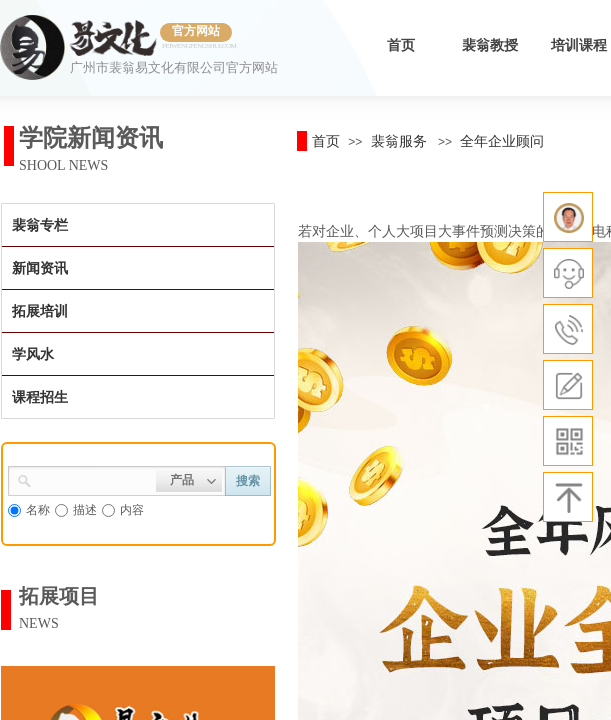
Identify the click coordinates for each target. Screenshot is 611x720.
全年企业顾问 (502, 141)
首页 (401, 45)
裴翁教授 (490, 45)
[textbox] (94, 479)
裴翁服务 (399, 141)
